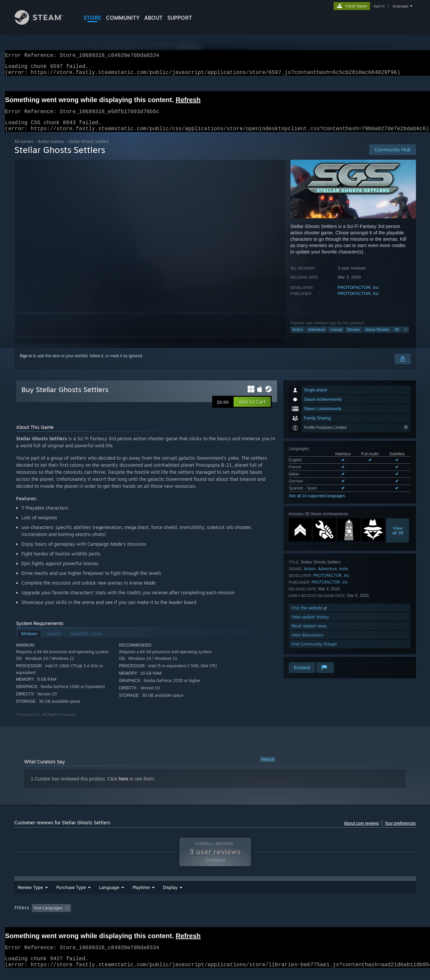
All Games (24, 149)
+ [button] (406, 337)
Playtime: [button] (167, 916)
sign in (379, 6)
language (400, 6)
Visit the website (310, 616)
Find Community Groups (314, 652)
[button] (252, 410)
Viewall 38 (398, 538)
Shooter (354, 337)
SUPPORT (180, 18)
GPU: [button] (328, 916)
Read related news (309, 634)
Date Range (144, 895)
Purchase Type (71, 895)
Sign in (26, 364)
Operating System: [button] (272, 916)
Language (109, 895)
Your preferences (400, 831)
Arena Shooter (377, 337)
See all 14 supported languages (317, 504)
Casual (336, 337)
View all (268, 767)
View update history (310, 625)
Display (207, 895)
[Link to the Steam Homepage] (44, 23)
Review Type (30, 895)
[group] (215, 917)
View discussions (307, 643)
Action (298, 337)
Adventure (317, 337)
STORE (93, 18)
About (153, 18)
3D (397, 337)
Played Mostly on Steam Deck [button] (215, 916)
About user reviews (362, 831)
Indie (343, 577)
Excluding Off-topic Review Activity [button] (115, 916)
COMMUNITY (123, 18)
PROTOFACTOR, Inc (358, 295)
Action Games (51, 149)
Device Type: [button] (358, 916)
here (123, 787)
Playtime (178, 895)
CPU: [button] (306, 916)
